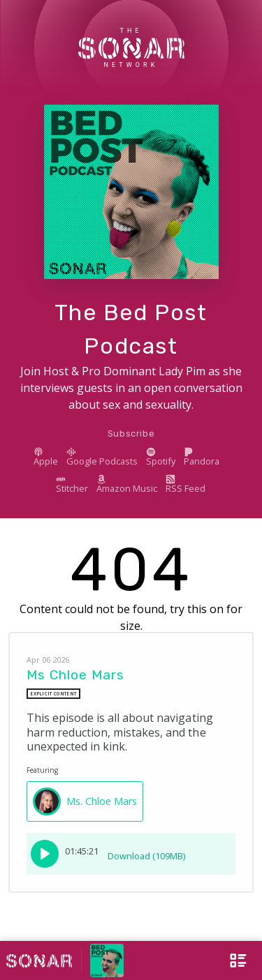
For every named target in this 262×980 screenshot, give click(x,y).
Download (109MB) (146, 851)
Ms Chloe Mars (75, 675)
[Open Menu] (227, 960)
